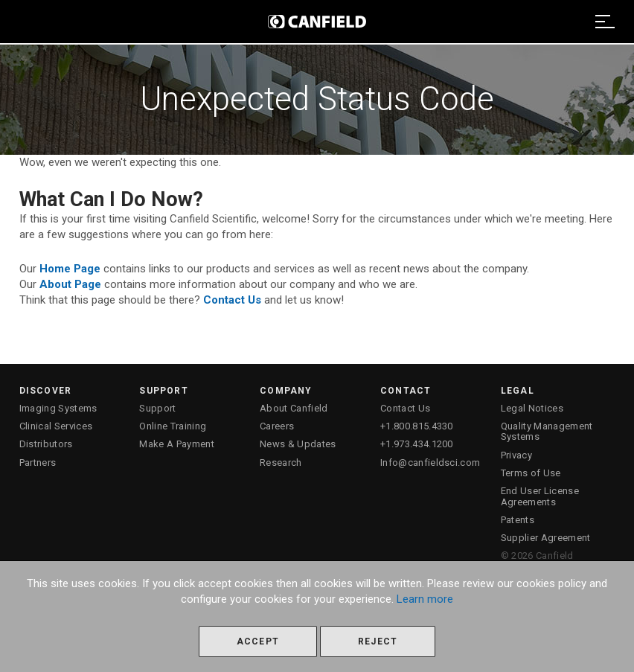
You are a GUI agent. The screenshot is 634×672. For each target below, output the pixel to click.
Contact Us (405, 408)
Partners (38, 463)
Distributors (46, 444)
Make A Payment (177, 444)
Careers (277, 426)
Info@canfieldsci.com (430, 463)
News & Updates (298, 444)
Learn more (425, 599)
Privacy (516, 455)
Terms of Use (531, 473)
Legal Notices (532, 408)
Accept (258, 641)
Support (157, 408)
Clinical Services (56, 426)
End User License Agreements (540, 496)
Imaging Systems (58, 408)
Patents (518, 520)
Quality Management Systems (547, 431)
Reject (378, 641)
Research (281, 463)
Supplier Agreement (546, 538)
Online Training (173, 426)
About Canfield (294, 408)
